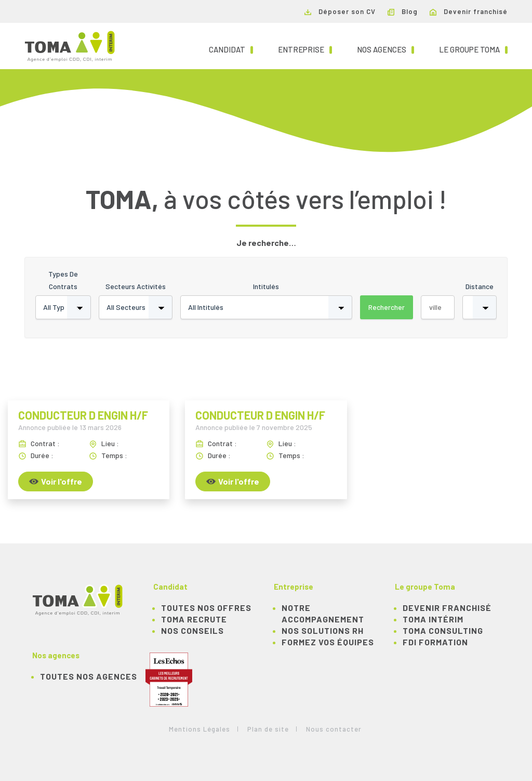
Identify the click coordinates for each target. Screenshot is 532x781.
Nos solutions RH (323, 630)
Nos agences (385, 49)
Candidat (231, 49)
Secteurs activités (136, 286)
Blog (403, 11)
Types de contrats (63, 280)
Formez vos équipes (328, 642)
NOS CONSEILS (192, 630)
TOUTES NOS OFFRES (206, 608)
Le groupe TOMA (473, 49)
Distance (480, 286)
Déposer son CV (340, 11)
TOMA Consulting (443, 630)
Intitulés (266, 286)
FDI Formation (435, 642)
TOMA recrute (194, 619)
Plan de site (268, 729)
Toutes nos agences (89, 676)
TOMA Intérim (433, 619)
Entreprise (305, 49)
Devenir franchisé (469, 11)
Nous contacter (334, 729)
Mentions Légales (199, 729)
